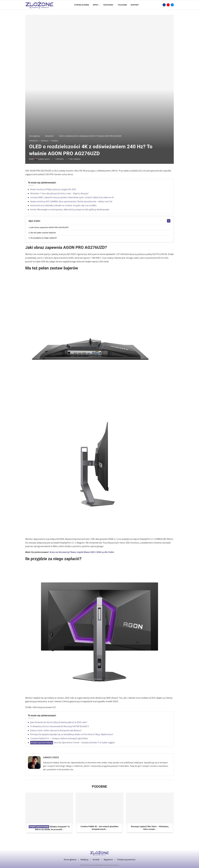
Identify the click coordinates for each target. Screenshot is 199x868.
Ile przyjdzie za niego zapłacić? (44, 238)
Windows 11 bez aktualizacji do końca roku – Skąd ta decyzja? (59, 193)
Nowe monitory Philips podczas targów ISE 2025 (53, 189)
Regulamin (108, 859)
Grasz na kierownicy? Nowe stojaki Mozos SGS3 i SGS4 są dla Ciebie (82, 552)
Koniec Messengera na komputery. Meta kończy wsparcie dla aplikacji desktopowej (70, 209)
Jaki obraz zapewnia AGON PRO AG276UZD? (50, 227)
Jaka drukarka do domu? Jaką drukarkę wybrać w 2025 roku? (59, 722)
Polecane (122, 5)
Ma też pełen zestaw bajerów (43, 233)
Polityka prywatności (126, 859)
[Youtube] (168, 5)
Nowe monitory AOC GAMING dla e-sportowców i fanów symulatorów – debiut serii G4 (71, 201)
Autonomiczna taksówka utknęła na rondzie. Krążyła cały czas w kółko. (64, 205)
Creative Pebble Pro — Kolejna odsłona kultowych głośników (59, 738)
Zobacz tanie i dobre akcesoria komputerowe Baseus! (56, 730)
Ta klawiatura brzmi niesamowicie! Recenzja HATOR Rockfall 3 (59, 726)
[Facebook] (164, 5)
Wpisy (96, 5)
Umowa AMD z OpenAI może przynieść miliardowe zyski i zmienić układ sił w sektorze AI (72, 197)
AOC (54, 707)
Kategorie (108, 5)
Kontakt (135, 5)
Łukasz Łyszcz (51, 757)
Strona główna (82, 5)
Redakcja (84, 859)
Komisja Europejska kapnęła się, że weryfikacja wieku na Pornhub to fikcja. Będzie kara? (72, 734)
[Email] (172, 5)
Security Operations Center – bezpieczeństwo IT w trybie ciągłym (73, 743)
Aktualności (49, 136)
